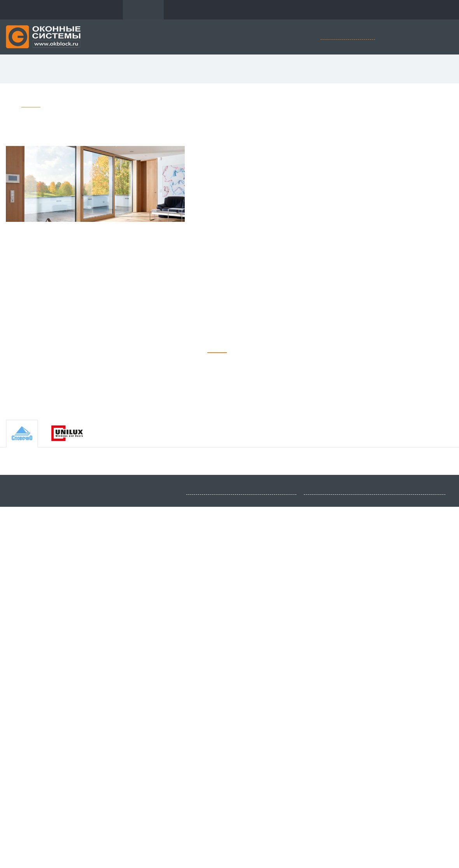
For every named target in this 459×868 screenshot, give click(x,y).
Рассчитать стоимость (348, 36)
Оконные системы (76, 69)
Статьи (326, 10)
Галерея (182, 10)
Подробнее (78, 584)
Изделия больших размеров (369, 69)
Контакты (362, 10)
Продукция (143, 10)
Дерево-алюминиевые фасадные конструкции (100, 105)
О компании (100, 10)
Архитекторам (285, 10)
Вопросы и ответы (229, 10)
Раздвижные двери (215, 69)
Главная (31, 105)
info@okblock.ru (61, 855)
